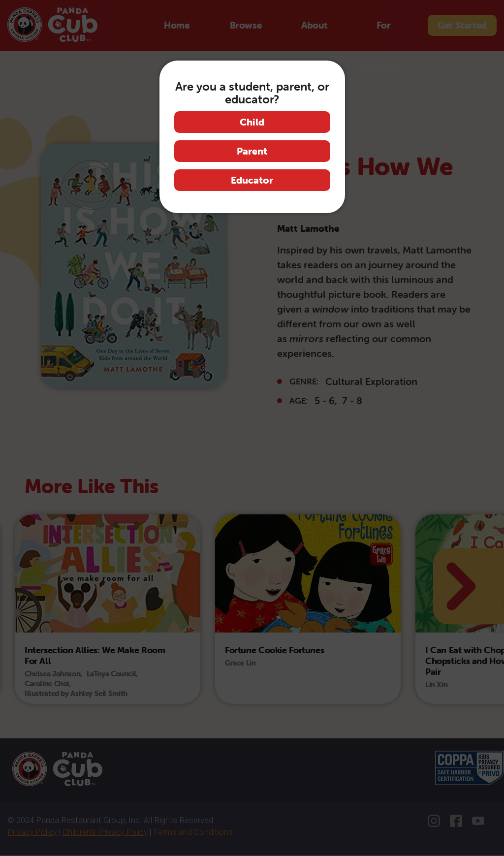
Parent (252, 151)
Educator (252, 180)
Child (252, 122)
